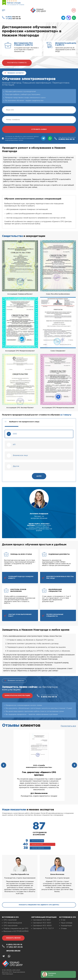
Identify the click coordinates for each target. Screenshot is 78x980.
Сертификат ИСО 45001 (42, 926)
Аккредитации (66, 926)
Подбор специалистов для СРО (16, 928)
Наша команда (66, 923)
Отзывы (64, 928)
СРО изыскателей (10, 926)
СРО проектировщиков (13, 923)
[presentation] (4, 765)
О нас (63, 920)
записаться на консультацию (17, 696)
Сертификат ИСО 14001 (42, 923)
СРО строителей (10, 920)
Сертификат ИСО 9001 (42, 920)
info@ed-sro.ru (13, 951)
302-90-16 (13, 17)
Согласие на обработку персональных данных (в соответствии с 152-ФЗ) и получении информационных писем (20, 138)
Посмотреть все (68, 726)
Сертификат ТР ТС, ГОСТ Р (43, 928)
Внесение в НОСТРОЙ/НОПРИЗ (16, 931)
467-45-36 (13, 19)
